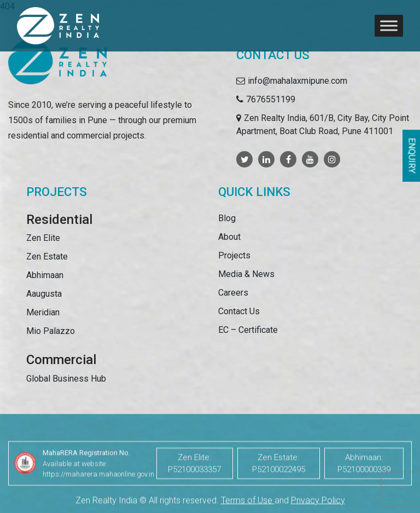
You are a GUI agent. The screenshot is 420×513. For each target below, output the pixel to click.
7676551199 (271, 99)
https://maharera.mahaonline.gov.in (98, 488)
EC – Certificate (248, 330)
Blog (227, 218)
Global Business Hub (66, 379)
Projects (234, 255)
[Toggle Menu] (389, 25)
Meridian (43, 312)
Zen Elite (43, 238)
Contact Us (239, 311)
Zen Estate (47, 256)
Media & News (246, 274)
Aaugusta (44, 294)
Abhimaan (45, 275)
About (229, 237)
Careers (233, 293)
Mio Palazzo (51, 331)
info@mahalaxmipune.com (297, 81)
